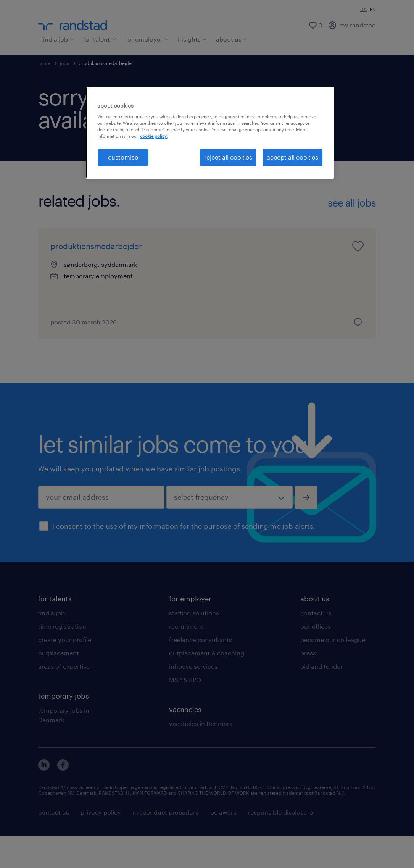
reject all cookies (228, 157)
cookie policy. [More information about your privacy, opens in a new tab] (154, 136)
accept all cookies (292, 157)
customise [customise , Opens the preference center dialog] (123, 157)
